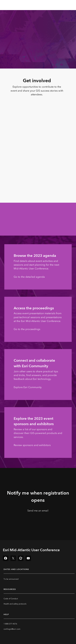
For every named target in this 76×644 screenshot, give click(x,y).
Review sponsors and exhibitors (32, 445)
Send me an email (38, 511)
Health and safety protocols (15, 604)
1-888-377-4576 (10, 624)
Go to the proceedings (27, 329)
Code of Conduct (11, 599)
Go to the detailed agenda (29, 277)
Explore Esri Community (28, 387)
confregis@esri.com (12, 629)
